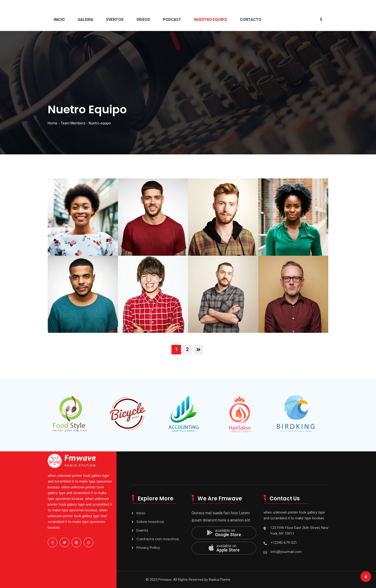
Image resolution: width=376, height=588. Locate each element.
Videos (143, 20)
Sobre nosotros (150, 522)
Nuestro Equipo (211, 20)
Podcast (172, 20)
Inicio (59, 20)
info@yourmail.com (286, 552)
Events (142, 530)
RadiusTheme (220, 580)
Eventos (115, 20)
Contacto (251, 20)
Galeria (85, 20)
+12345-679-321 (284, 543)
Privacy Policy (148, 548)
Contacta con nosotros (158, 539)
